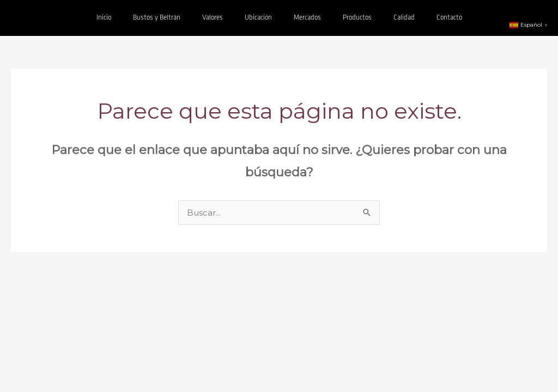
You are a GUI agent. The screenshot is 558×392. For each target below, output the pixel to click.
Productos (357, 18)
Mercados (307, 18)
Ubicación (258, 18)
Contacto (449, 18)
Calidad (404, 18)
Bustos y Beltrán (157, 18)
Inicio (104, 18)
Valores (213, 18)
